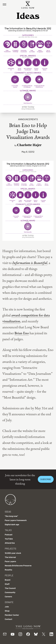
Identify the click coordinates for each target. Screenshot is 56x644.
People (9, 575)
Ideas (8, 512)
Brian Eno (22, 333)
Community (10, 592)
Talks (8, 530)
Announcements (28, 119)
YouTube (9, 539)
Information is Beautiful (30, 263)
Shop (7, 611)
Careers (8, 596)
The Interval (10, 557)
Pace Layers (10, 561)
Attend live (10, 543)
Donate (9, 602)
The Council (10, 588)
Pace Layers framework (16, 520)
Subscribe (46, 479)
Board (8, 580)
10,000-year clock (13, 553)
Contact (9, 619)
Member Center (12, 615)
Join (7, 607)
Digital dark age (12, 524)
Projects (10, 548)
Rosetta (8, 570)
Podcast (9, 534)
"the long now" (11, 516)
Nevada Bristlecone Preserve (18, 565)
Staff (7, 584)
